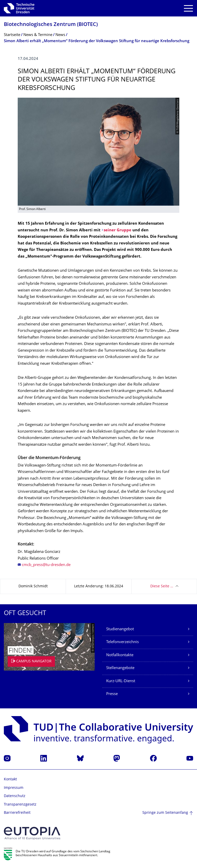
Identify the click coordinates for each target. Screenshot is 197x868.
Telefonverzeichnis (122, 642)
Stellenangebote (120, 668)
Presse (112, 694)
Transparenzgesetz (20, 805)
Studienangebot (120, 629)
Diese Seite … (162, 586)
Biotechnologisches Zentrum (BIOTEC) (51, 25)
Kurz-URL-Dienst (121, 681)
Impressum (14, 788)
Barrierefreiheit (17, 813)
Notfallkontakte (120, 655)
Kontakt (10, 779)
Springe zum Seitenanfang (165, 813)
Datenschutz (15, 796)
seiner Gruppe (117, 230)
